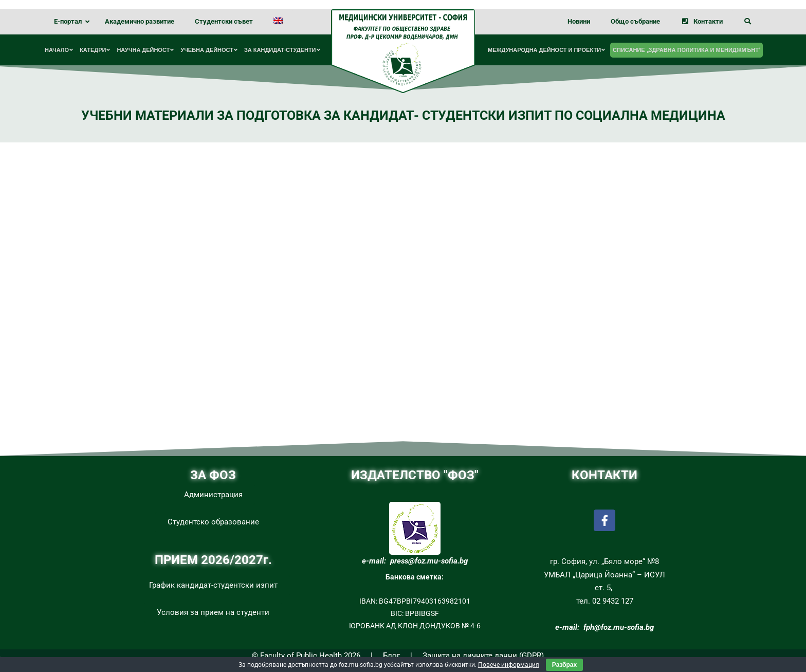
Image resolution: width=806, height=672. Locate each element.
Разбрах (564, 665)
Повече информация (509, 665)
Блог (391, 656)
